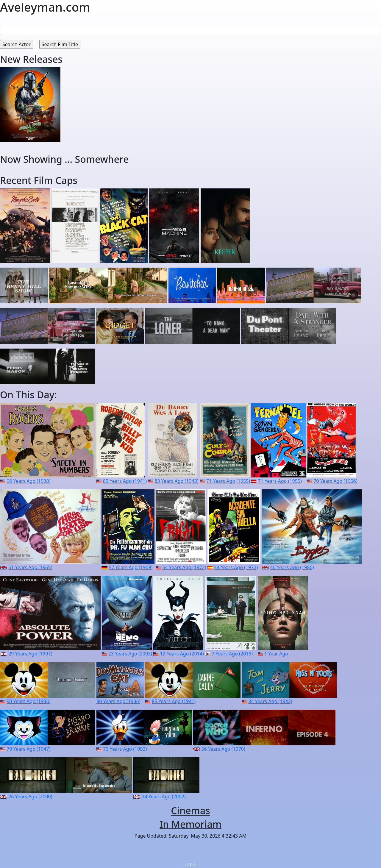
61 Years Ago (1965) (30, 567)
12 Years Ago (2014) (182, 654)
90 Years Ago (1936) (28, 701)
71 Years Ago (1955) (228, 481)
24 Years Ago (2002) (164, 797)
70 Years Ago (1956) (335, 481)
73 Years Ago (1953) (125, 749)
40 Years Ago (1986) (292, 567)
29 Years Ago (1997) (30, 654)
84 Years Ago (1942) (270, 701)
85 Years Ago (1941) (125, 481)
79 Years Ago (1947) (28, 749)
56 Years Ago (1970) (223, 749)
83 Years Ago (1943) (176, 481)
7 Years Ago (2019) (232, 654)
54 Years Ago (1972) (184, 567)
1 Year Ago (276, 654)
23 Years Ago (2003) (130, 654)
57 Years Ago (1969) (131, 567)
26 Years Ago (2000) (30, 797)
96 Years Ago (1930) (28, 481)
